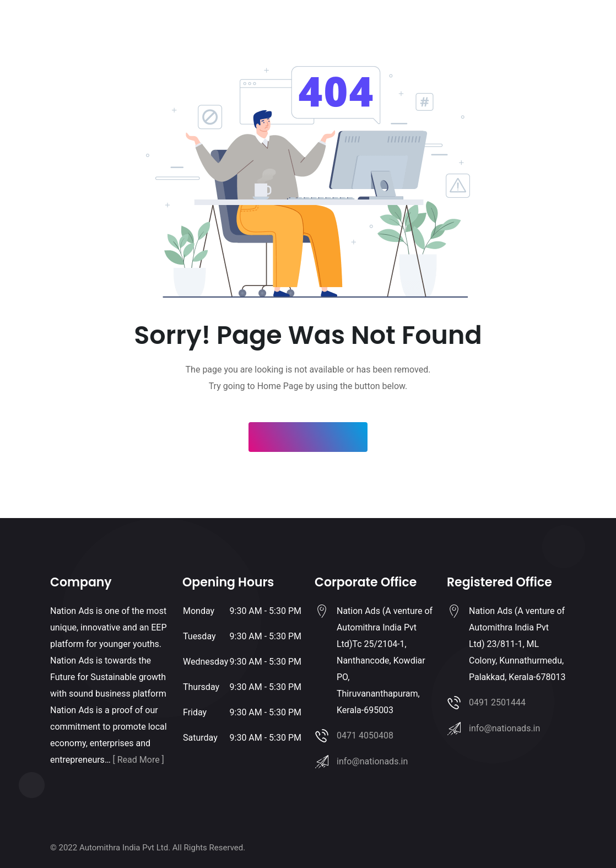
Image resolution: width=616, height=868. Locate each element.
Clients (313, 28)
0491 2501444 (497, 702)
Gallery (349, 28)
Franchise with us (255, 28)
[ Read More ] (139, 760)
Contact (387, 28)
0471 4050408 (365, 735)
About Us (430, 28)
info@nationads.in (372, 761)
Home (199, 28)
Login (528, 28)
